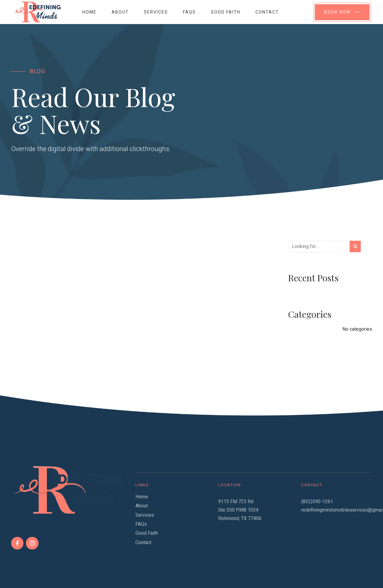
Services (156, 12)
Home (90, 12)
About (120, 12)
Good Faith (226, 12)
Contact (267, 12)
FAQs (189, 12)
